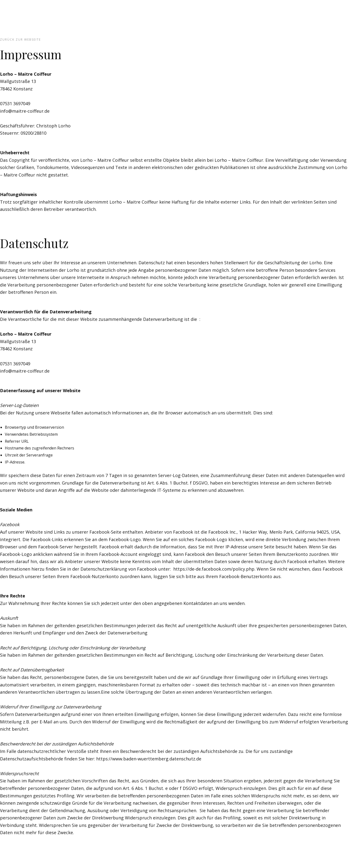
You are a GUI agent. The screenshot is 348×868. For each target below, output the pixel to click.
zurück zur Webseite (20, 40)
